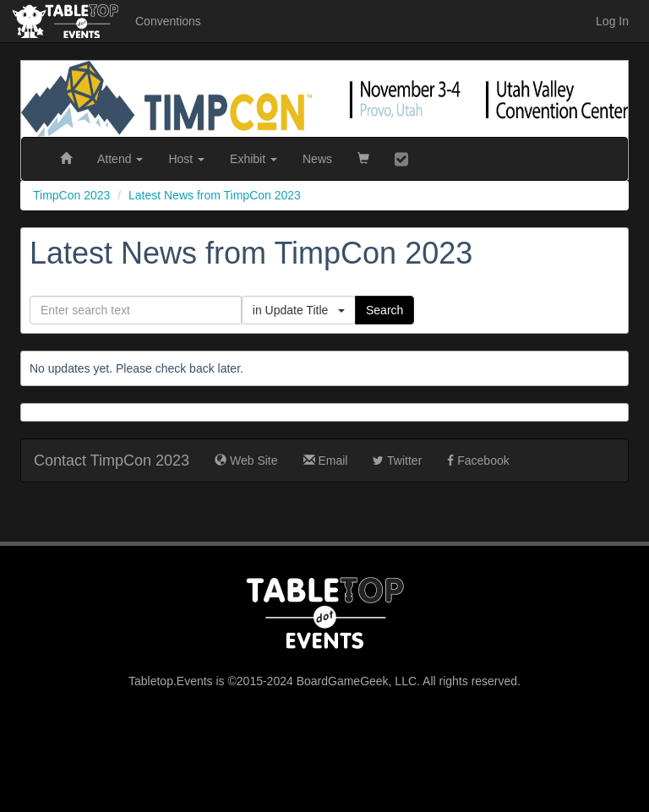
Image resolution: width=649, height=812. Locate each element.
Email (326, 460)
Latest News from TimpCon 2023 (215, 195)
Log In (612, 21)
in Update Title (299, 310)
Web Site (246, 460)
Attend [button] (120, 159)
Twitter (397, 460)
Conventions (168, 21)
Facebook (478, 460)
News (317, 159)
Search (384, 310)
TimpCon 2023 (71, 195)
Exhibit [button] (254, 159)
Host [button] (186, 159)
